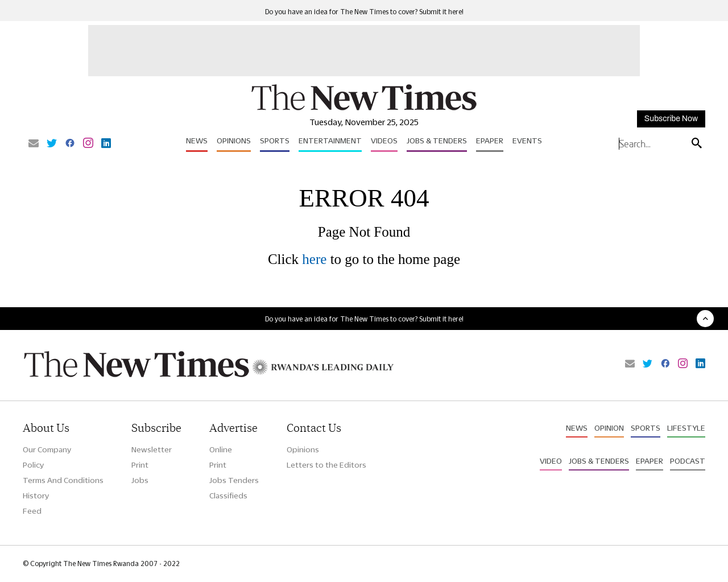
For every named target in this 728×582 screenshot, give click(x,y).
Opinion (609, 428)
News (197, 141)
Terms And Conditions (63, 480)
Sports (275, 141)
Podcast (688, 461)
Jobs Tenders (234, 480)
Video (551, 461)
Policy (33, 465)
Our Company (47, 449)
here (314, 259)
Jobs (140, 480)
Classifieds (228, 496)
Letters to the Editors (326, 465)
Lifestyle (686, 428)
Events (527, 141)
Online (221, 449)
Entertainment (330, 141)
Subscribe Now (671, 119)
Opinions (234, 141)
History (36, 496)
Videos (384, 141)
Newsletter (152, 449)
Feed (32, 511)
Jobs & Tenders (437, 141)
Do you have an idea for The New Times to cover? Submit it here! (364, 12)
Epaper (490, 141)
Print (140, 465)
